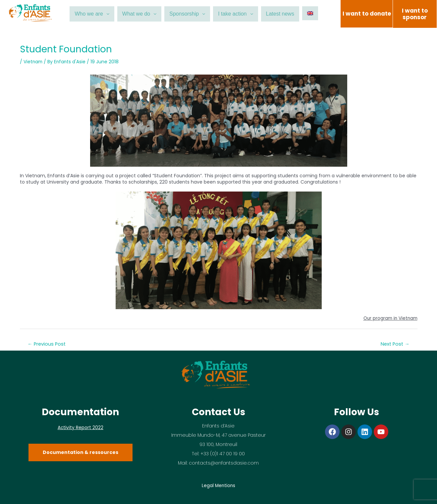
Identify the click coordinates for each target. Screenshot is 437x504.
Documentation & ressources (81, 452)
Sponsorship (187, 14)
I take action (240, 14)
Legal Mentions (218, 485)
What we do (134, 14)
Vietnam (33, 62)
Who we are (82, 14)
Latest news (289, 14)
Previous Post (48, 344)
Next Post (394, 344)
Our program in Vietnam (389, 318)
